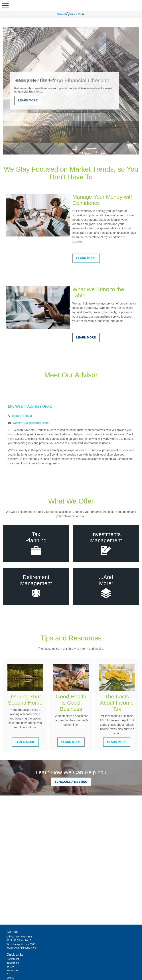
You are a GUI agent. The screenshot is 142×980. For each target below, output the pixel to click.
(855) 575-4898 (22, 416)
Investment (13, 963)
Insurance (12, 970)
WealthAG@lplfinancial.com (31, 423)
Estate (10, 967)
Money (10, 978)
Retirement (13, 959)
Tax (9, 974)
